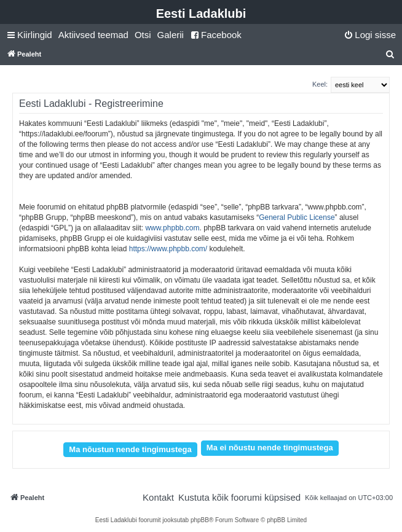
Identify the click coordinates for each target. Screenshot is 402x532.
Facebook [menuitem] (216, 35)
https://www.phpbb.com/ (168, 249)
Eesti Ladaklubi (201, 14)
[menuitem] (93, 35)
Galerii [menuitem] (171, 35)
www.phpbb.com (172, 228)
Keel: (320, 84)
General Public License (297, 217)
